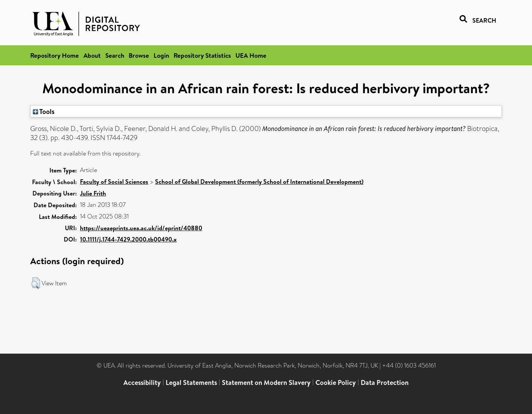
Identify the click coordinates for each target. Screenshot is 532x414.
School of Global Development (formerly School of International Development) (259, 182)
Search (115, 55)
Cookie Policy (336, 382)
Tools (44, 111)
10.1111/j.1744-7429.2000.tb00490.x (128, 239)
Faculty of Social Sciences (114, 182)
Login (161, 55)
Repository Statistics (202, 55)
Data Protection (385, 382)
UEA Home (251, 55)
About (92, 55)
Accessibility (142, 382)
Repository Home (55, 55)
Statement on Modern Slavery (266, 382)
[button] (36, 283)
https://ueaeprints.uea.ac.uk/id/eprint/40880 (141, 228)
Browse (139, 55)
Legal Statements (191, 382)
